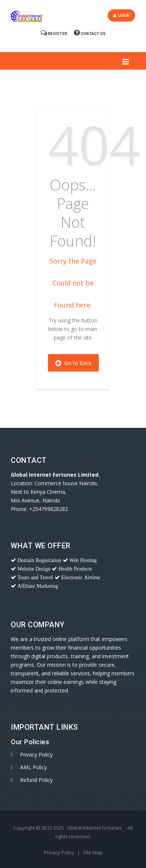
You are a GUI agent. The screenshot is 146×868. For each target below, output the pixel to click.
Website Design (34, 569)
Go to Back (73, 363)
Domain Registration (39, 560)
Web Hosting (83, 560)
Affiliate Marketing (38, 586)
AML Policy (33, 767)
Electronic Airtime (81, 577)
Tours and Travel (35, 577)
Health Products (75, 569)
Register (54, 34)
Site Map (93, 852)
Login (121, 15)
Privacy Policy (36, 755)
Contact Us (90, 34)
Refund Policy (36, 780)
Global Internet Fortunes (94, 828)
